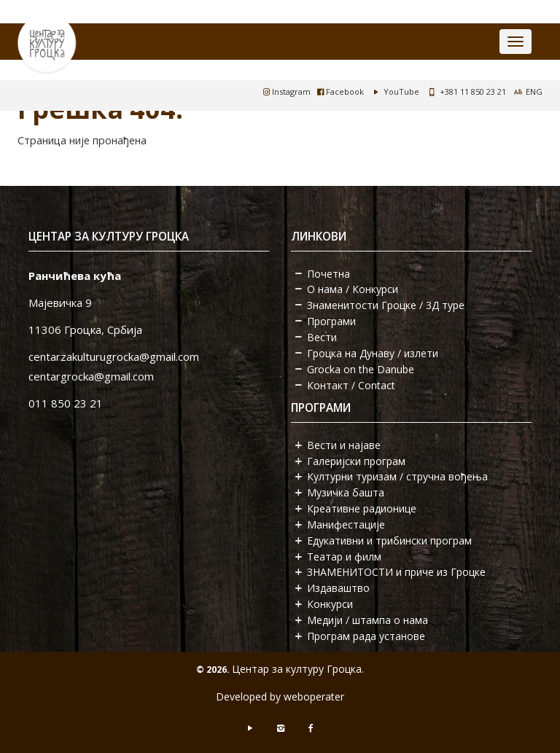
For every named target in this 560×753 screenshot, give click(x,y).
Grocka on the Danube (361, 369)
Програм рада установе (366, 636)
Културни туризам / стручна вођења (397, 476)
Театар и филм (344, 557)
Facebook (341, 91)
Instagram (287, 91)
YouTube (395, 91)
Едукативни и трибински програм (389, 541)
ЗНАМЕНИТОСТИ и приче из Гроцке (396, 572)
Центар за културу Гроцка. (298, 669)
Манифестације (346, 524)
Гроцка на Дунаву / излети (373, 353)
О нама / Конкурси (353, 289)
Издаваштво (338, 588)
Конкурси (330, 604)
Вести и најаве (344, 445)
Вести (322, 337)
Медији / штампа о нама (367, 620)
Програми (331, 321)
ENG (534, 91)
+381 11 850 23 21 (473, 91)
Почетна (328, 274)
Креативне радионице (362, 508)
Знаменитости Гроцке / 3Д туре (386, 305)
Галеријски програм (356, 461)
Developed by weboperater (280, 697)
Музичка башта (346, 492)
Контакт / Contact (351, 385)
